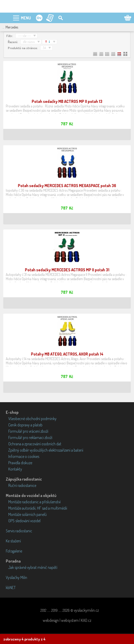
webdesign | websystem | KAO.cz (67, 620)
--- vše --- (25, 36)
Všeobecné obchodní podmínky (32, 419)
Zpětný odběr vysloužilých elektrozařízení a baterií (46, 450)
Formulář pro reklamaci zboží (30, 437)
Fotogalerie (14, 551)
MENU (26, 18)
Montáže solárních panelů (28, 514)
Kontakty (15, 469)
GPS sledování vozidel (24, 521)
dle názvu (29, 42)
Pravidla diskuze (20, 463)
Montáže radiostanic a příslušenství (34, 502)
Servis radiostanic (19, 531)
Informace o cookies (24, 456)
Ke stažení (13, 541)
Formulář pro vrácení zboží (28, 431)
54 (44, 48)
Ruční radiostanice (22, 485)
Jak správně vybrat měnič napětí (33, 567)
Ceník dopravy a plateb (25, 425)
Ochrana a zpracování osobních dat (35, 444)
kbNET (11, 588)
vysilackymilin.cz (86, 610)
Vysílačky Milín (16, 577)
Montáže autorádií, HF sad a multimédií (38, 508)
